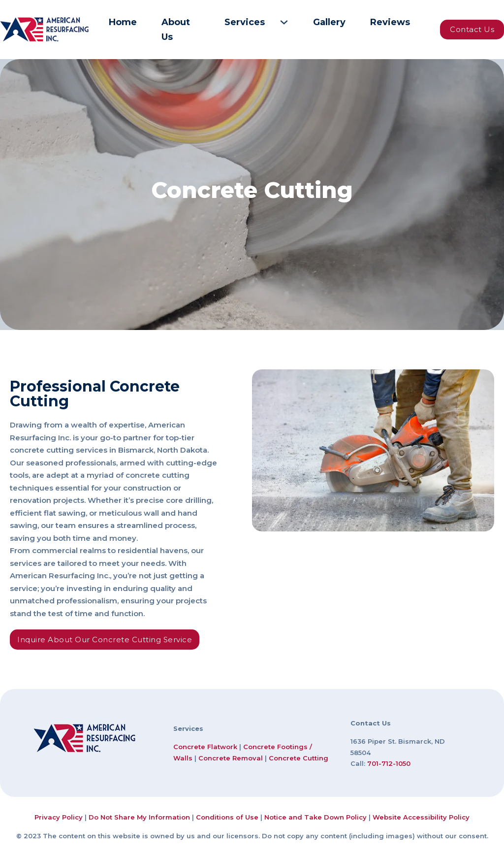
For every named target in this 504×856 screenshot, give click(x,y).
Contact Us (472, 29)
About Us (176, 30)
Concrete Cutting (299, 758)
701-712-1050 (389, 763)
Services (245, 22)
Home (123, 22)
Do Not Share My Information (139, 817)
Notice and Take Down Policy (315, 817)
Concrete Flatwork (205, 747)
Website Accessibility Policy (421, 817)
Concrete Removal (231, 758)
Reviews (390, 22)
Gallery (329, 22)
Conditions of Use (227, 817)
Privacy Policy (59, 817)
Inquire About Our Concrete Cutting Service (105, 640)
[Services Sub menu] (284, 22)
